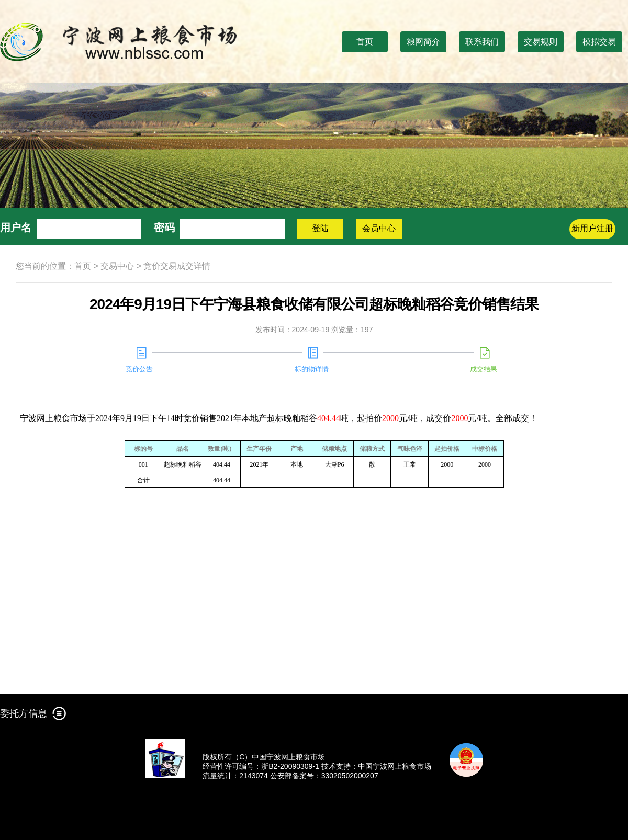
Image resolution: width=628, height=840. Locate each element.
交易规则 (541, 42)
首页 (365, 42)
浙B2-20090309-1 (290, 766)
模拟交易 (599, 42)
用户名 (16, 228)
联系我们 (482, 42)
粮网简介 (423, 42)
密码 (164, 228)
